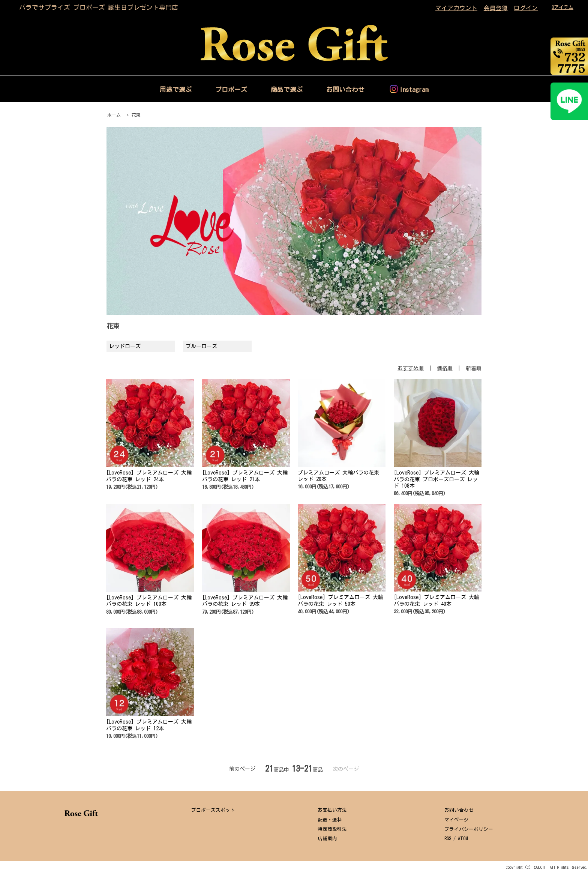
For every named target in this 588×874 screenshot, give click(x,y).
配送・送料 (330, 820)
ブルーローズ (201, 346)
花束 (136, 115)
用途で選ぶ (176, 89)
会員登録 (496, 8)
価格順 (445, 368)
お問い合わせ (345, 89)
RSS (448, 839)
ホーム (114, 115)
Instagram (414, 89)
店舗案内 (327, 839)
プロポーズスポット (213, 810)
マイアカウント (456, 8)
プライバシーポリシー (469, 829)
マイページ (457, 820)
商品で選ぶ (287, 89)
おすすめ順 (411, 368)
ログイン (526, 8)
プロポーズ (231, 89)
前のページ (242, 769)
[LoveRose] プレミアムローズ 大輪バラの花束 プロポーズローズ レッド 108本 (436, 479)
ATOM (463, 839)
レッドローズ (125, 346)
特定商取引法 (332, 829)
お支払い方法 (332, 810)
